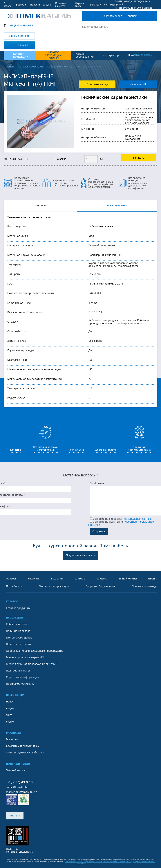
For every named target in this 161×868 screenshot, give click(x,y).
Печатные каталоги (18, 644)
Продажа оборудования (101, 586)
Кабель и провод (17, 624)
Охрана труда (79, 4)
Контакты (109, 5)
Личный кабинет (19, 36)
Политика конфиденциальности (20, 850)
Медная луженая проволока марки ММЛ (32, 664)
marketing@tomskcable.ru (22, 792)
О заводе (8, 4)
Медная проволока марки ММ (25, 657)
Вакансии (96, 5)
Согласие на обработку (121, 519)
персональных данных (137, 519)
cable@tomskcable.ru (95, 27)
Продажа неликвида (145, 586)
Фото (9, 715)
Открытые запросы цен (54, 586)
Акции (10, 708)
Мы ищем (12, 739)
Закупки (48, 5)
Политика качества (61, 4)
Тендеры (153, 579)
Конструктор (111, 55)
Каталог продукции (18, 608)
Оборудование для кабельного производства (35, 651)
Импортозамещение (19, 638)
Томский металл (16, 770)
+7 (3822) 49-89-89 (22, 25)
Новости (35, 5)
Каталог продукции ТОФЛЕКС (54, 55)
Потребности (14, 586)
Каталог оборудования (85, 55)
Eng (18, 815)
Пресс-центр (57, 579)
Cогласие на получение (121, 523)
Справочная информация (22, 677)
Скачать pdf (138, 84)
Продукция (21, 5)
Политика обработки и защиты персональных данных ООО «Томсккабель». (95, 861)
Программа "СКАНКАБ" (21, 684)
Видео (10, 722)
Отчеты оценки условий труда (25, 753)
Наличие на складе (18, 631)
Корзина (17, 45)
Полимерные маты (18, 671)
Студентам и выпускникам (23, 746)
